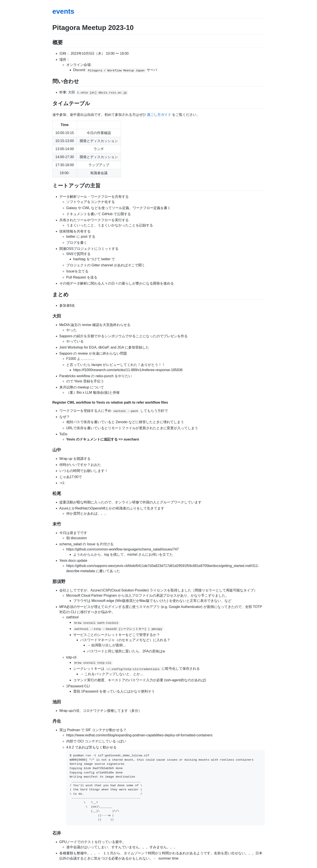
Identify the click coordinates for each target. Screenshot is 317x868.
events (63, 11)
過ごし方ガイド (159, 115)
